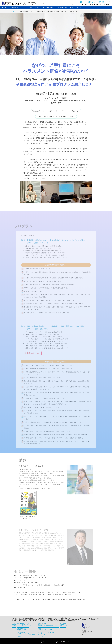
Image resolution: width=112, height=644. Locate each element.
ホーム (4, 7)
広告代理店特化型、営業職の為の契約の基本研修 (48, 626)
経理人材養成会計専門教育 (23, 627)
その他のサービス (70, 7)
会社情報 (79, 7)
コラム (109, 2)
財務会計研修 (50, 7)
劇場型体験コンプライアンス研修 (45, 630)
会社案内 (81, 2)
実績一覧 (14, 627)
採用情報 (101, 2)
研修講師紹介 (20, 636)
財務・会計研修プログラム (23, 623)
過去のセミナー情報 (42, 635)
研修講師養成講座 (21, 632)
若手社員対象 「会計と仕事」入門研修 (46, 632)
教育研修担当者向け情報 (43, 623)
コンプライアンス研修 (26, 7)
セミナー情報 (59, 7)
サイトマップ (63, 627)
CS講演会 (20, 631)
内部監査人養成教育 (22, 628)
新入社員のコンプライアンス (23, 634)
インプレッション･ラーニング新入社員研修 (27, 635)
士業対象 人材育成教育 (22, 630)
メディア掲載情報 (42, 636)
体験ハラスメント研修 (43, 631)
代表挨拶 (14, 624)
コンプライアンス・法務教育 (23, 624)
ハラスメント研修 (13, 7)
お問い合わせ (92, 2)
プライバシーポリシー (65, 626)
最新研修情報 (41, 624)
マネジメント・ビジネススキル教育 (25, 626)
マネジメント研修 (39, 7)
